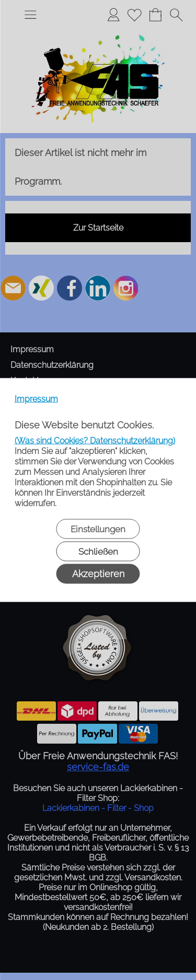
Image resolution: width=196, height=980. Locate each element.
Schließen (98, 552)
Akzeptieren (98, 574)
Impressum (36, 399)
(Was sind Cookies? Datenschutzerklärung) (95, 441)
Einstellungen (98, 529)
